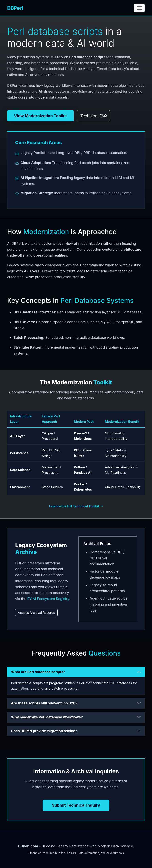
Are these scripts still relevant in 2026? (44, 703)
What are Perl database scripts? (38, 672)
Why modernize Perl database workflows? (47, 717)
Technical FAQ (94, 116)
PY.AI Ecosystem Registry (48, 599)
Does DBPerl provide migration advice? (44, 731)
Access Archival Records (36, 613)
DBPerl (15, 8)
